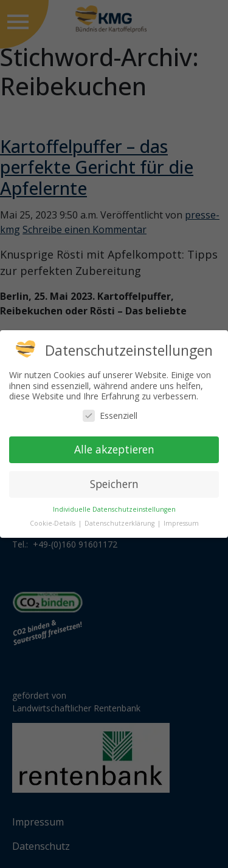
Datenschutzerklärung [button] (120, 523)
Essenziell (110, 415)
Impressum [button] (181, 523)
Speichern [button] (114, 484)
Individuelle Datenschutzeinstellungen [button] (114, 509)
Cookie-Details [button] (54, 523)
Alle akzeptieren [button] (114, 449)
